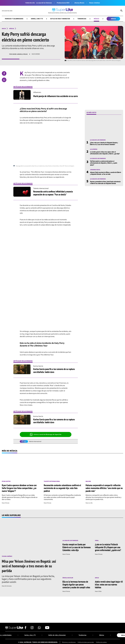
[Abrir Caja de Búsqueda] (121, 11)
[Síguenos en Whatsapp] (39, 629)
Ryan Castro (6, 481)
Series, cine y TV (37, 19)
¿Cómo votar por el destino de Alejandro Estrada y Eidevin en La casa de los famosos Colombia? (104, 143)
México (113, 19)
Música (97, 19)
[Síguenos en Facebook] (26, 629)
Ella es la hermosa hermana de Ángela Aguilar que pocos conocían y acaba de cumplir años (76, 585)
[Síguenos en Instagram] (32, 629)
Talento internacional (35, 441)
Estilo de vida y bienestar (60, 19)
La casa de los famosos (44, 3)
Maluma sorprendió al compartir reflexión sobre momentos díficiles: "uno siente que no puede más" (104, 488)
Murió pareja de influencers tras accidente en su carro (55, 96)
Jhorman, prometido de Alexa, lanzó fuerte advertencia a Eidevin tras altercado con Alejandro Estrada (105, 182)
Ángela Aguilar (68, 578)
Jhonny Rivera (79, 3)
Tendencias (82, 19)
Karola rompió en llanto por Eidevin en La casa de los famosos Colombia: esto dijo (77, 547)
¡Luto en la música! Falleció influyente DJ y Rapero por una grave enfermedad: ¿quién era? (108, 547)
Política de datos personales (86, 642)
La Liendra (94, 149)
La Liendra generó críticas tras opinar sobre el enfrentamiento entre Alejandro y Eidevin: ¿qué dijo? (105, 153)
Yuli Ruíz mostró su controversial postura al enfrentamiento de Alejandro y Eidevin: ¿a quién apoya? (104, 163)
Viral (97, 540)
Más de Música (10, 451)
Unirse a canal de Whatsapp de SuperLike (46, 434)
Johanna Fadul (95, 170)
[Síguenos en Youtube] (47, 629)
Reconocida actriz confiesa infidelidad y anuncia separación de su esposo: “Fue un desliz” (53, 193)
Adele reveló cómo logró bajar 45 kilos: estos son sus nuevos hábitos (109, 585)
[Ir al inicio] (62, 11)
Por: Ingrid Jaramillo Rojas (18, 54)
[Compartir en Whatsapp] (4, 80)
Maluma (88, 481)
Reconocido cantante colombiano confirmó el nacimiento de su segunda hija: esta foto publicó (62, 488)
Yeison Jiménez (94, 3)
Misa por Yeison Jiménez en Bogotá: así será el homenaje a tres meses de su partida (29, 566)
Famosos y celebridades (14, 19)
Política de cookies (102, 642)
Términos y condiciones (69, 642)
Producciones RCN (63, 3)
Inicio (4, 29)
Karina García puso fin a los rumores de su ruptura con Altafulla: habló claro (54, 371)
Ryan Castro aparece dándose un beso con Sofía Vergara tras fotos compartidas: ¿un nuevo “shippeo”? (19, 488)
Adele (97, 578)
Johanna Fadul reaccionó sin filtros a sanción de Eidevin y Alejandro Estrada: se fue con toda (106, 173)
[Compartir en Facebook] (4, 73)
